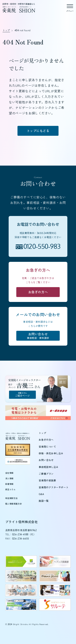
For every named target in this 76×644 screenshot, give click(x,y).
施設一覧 (44, 501)
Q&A (41, 494)
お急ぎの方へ (46, 440)
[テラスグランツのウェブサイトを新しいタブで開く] (55, 576)
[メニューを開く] (70, 7)
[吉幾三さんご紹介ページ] (38, 389)
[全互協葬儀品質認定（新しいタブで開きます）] (18, 450)
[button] (13, 631)
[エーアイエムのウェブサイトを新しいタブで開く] (21, 604)
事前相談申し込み (49, 467)
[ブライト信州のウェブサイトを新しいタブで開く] (21, 562)
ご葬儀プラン (46, 474)
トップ (42, 433)
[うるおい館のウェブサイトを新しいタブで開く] (21, 576)
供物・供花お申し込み (51, 453)
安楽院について (47, 447)
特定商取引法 (11, 498)
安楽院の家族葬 (47, 480)
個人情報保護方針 (14, 504)
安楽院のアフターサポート (54, 487)
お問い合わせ (46, 460)
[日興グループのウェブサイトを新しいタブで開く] (55, 590)
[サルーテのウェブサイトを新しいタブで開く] (55, 604)
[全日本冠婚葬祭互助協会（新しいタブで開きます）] (18, 461)
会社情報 (9, 473)
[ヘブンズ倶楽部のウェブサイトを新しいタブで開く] (55, 562)
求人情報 (9, 478)
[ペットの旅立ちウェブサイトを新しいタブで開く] (21, 590)
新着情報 (9, 484)
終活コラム (11, 489)
